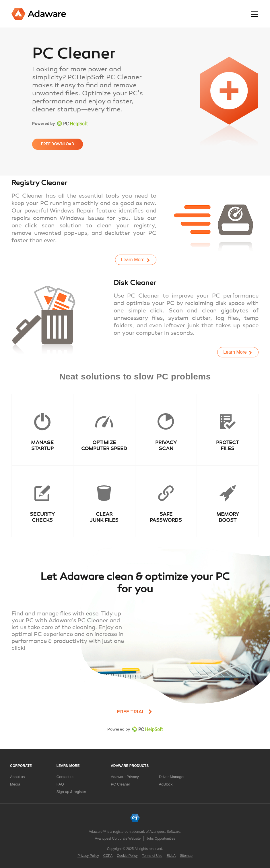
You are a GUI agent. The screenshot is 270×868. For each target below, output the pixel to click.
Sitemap (186, 856)
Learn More (133, 260)
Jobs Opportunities (161, 839)
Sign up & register (71, 792)
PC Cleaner (120, 784)
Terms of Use (152, 856)
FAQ (60, 784)
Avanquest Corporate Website (118, 839)
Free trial (131, 712)
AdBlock (166, 784)
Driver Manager (172, 777)
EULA (171, 856)
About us (17, 777)
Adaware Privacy (125, 777)
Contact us (65, 777)
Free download (58, 144)
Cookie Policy (127, 856)
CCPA (108, 856)
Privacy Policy (88, 856)
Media (15, 784)
